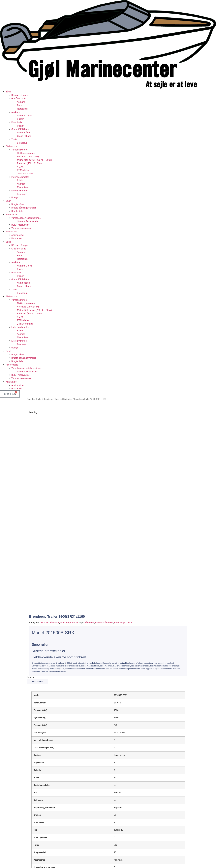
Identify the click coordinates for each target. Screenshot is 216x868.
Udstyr (15, 197)
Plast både (17, 122)
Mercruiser (22, 187)
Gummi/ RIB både (20, 129)
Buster (20, 119)
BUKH (20, 180)
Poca (20, 105)
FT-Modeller (23, 170)
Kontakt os (11, 232)
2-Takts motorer (25, 174)
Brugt (8, 201)
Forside (31, 399)
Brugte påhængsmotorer (24, 208)
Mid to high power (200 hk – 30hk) (34, 160)
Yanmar (21, 184)
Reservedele (12, 215)
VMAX (20, 167)
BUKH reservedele (20, 225)
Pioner (20, 126)
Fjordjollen (22, 109)
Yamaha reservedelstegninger (26, 218)
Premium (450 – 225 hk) (29, 163)
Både (8, 92)
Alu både (16, 112)
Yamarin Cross (24, 116)
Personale (16, 238)
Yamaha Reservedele (28, 221)
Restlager (22, 194)
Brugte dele (17, 211)
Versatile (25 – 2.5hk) (28, 157)
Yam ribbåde (23, 133)
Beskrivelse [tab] (38, 616)
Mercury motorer (20, 191)
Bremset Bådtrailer (64, 399)
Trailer (15, 139)
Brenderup (22, 143)
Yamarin (21, 102)
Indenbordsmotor (20, 177)
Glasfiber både (19, 98)
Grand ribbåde (24, 136)
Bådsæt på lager (20, 95)
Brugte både (17, 204)
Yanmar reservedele (21, 228)
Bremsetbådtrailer (104, 557)
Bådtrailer (89, 557)
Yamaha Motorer (20, 150)
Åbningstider (18, 235)
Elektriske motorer (26, 153)
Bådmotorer (12, 146)
